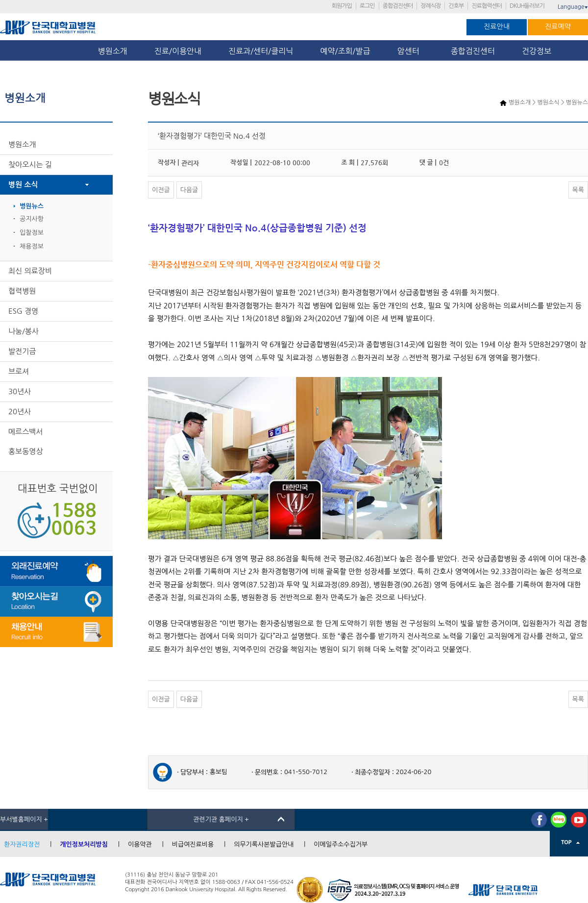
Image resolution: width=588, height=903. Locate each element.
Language (573, 7)
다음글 (189, 190)
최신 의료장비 (30, 271)
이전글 (161, 190)
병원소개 (113, 51)
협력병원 (22, 291)
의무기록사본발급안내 (264, 844)
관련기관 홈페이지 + (221, 819)
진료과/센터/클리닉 (261, 51)
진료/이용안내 (178, 51)
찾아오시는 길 (30, 164)
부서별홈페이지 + (24, 819)
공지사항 (32, 219)
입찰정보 (32, 233)
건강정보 (537, 51)
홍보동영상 (26, 451)
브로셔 (19, 371)
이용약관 (140, 844)
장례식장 (430, 6)
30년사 (20, 391)
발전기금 (22, 351)
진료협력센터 (487, 6)
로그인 (367, 6)
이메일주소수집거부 (341, 844)
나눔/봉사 (24, 331)
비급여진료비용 (193, 844)
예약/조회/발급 (345, 51)
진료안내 (497, 26)
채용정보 (32, 246)
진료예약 (558, 26)
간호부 (456, 6)
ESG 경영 (23, 311)
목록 (578, 190)
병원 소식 (23, 185)
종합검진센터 (398, 6)
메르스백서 (26, 432)
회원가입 (342, 6)
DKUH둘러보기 (527, 6)
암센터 (411, 51)
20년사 (20, 412)
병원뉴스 (32, 206)
